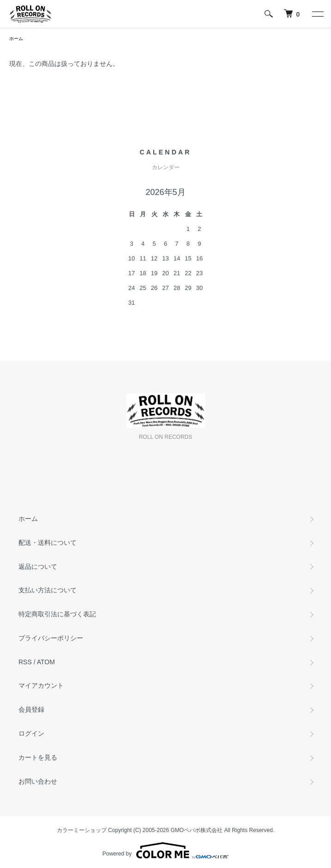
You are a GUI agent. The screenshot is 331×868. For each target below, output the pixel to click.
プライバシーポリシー (51, 638)
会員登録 (31, 709)
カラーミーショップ (82, 830)
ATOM (46, 662)
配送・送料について (48, 543)
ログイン (31, 733)
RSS (25, 662)
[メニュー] (317, 14)
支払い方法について (48, 590)
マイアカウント (41, 685)
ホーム (16, 38)
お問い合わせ (38, 781)
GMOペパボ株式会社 (197, 830)
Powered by (165, 850)
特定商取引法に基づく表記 (57, 614)
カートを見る (38, 757)
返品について (38, 567)
